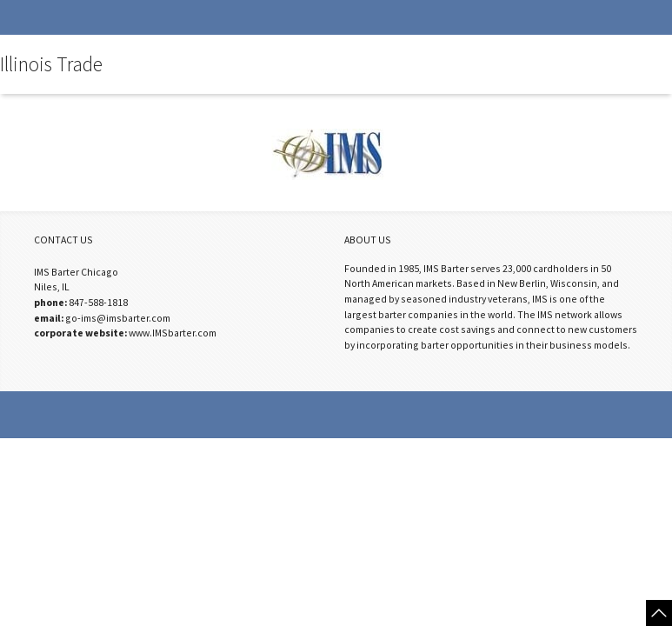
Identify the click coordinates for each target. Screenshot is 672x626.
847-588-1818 (98, 302)
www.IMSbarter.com (173, 333)
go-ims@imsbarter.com (118, 318)
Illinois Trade (51, 64)
